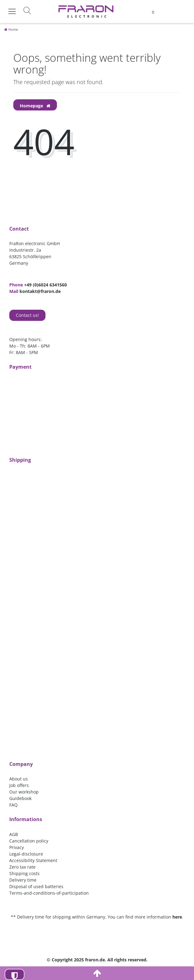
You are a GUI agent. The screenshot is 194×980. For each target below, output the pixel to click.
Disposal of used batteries (36, 886)
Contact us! (27, 315)
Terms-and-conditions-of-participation (49, 893)
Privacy (17, 847)
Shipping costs (24, 873)
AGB (14, 834)
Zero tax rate (22, 867)
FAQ (13, 805)
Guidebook (20, 798)
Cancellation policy (29, 841)
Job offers (19, 785)
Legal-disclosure (26, 854)
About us (19, 779)
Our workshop (24, 792)
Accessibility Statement (33, 860)
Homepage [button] (35, 106)
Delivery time (23, 880)
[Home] (11, 29)
